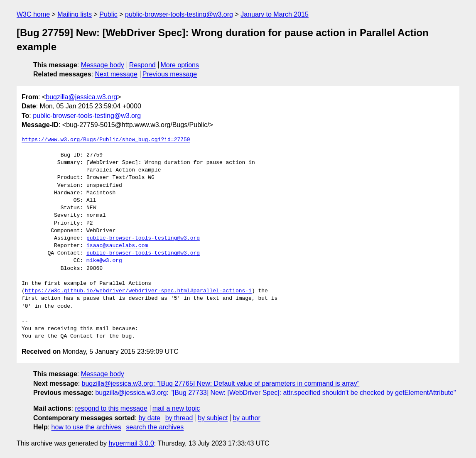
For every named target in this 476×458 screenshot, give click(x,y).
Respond (142, 65)
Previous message (170, 74)
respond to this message (111, 408)
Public (108, 14)
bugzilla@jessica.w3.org (81, 97)
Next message (116, 74)
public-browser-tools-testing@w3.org (179, 14)
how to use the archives (86, 427)
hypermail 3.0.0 (131, 443)
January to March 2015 (275, 14)
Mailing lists (75, 14)
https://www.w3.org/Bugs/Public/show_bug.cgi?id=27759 (106, 140)
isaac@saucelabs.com (117, 246)
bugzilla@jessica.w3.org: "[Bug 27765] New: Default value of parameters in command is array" (221, 383)
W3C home (33, 14)
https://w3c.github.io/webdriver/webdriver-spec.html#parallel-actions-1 (138, 291)
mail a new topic (176, 408)
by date (149, 418)
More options (180, 65)
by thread (179, 418)
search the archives (155, 427)
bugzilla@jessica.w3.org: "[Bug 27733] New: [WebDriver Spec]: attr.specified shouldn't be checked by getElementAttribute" (275, 393)
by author (247, 418)
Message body (103, 65)
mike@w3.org (104, 261)
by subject (213, 418)
